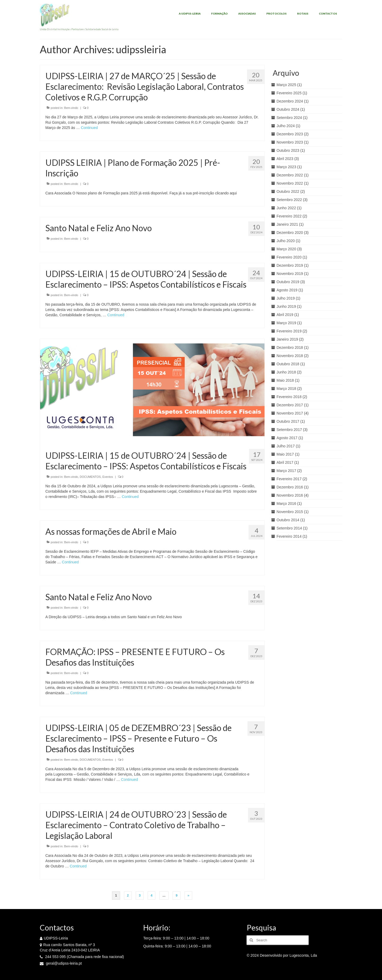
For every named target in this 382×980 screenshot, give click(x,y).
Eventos (108, 477)
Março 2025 (286, 85)
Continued (89, 128)
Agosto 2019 (287, 290)
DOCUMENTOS (90, 477)
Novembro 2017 (290, 413)
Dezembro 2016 (290, 487)
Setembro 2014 (289, 528)
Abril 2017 (285, 462)
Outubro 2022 (288, 191)
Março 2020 (286, 249)
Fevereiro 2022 (289, 216)
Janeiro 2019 (287, 339)
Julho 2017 (286, 446)
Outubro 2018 (288, 364)
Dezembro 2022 (290, 175)
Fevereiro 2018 (289, 397)
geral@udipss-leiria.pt (61, 963)
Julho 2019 (286, 298)
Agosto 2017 (287, 438)
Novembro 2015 (290, 512)
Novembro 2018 (290, 356)
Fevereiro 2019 (289, 331)
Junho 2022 (286, 208)
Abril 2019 (285, 315)
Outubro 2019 (288, 282)
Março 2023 (286, 167)
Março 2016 (286, 504)
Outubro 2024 (288, 109)
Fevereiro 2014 (289, 536)
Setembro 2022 (289, 200)
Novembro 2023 (290, 142)
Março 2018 (286, 389)
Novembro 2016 (290, 495)
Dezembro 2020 (290, 233)
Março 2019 (286, 323)
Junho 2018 (286, 372)
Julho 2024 (286, 126)
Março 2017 (286, 471)
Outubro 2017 (288, 421)
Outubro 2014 (288, 520)
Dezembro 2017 (290, 405)
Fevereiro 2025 (289, 93)
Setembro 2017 (289, 430)
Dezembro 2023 (290, 134)
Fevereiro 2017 (289, 479)
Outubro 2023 (288, 150)
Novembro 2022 (290, 183)
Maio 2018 (285, 380)
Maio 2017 (285, 454)
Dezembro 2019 (290, 265)
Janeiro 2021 (287, 224)
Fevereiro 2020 (289, 257)
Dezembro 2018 (290, 348)
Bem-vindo (71, 108)
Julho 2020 (286, 241)
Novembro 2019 (290, 274)
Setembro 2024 (289, 118)
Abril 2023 (285, 159)
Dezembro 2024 (290, 101)
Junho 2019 (286, 306)
